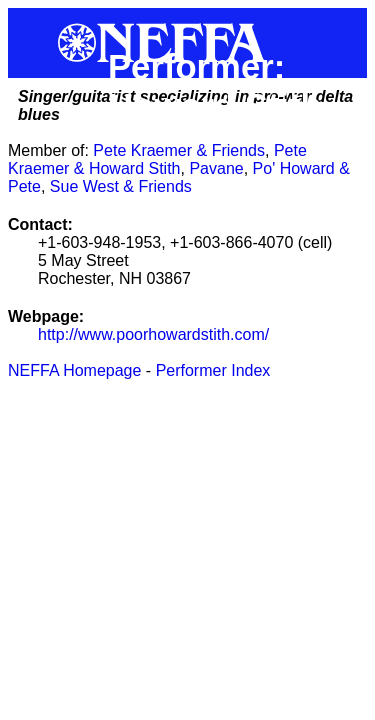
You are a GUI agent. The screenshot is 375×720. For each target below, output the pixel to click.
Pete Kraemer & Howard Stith (157, 159)
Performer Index (213, 370)
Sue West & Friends (121, 186)
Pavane (216, 168)
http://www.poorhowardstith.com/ (153, 334)
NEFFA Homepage (74, 370)
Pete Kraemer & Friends (179, 150)
